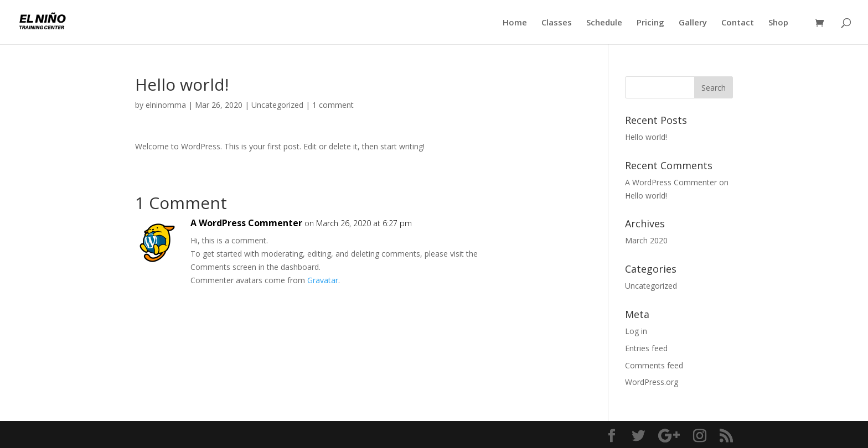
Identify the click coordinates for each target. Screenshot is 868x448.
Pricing (650, 23)
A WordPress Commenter (246, 223)
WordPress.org (652, 382)
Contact (738, 23)
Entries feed (646, 348)
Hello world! (646, 137)
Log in (636, 331)
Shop (778, 23)
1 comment (333, 105)
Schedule (604, 23)
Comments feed (654, 365)
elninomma (166, 105)
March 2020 (646, 240)
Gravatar (323, 280)
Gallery (693, 23)
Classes (557, 23)
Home (515, 23)
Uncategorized (277, 105)
